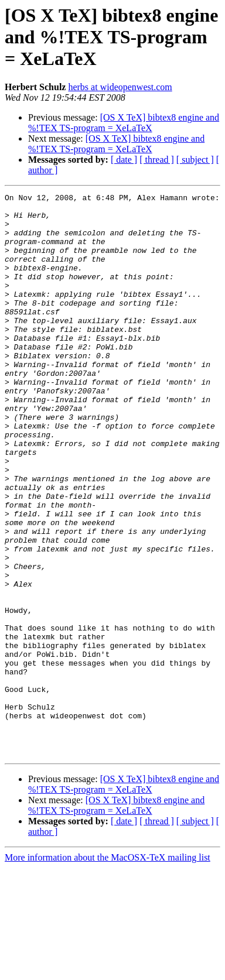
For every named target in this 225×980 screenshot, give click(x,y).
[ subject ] (195, 160)
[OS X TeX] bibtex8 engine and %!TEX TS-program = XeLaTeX (124, 123)
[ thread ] (157, 160)
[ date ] (124, 160)
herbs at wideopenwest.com (120, 87)
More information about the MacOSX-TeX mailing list (108, 970)
